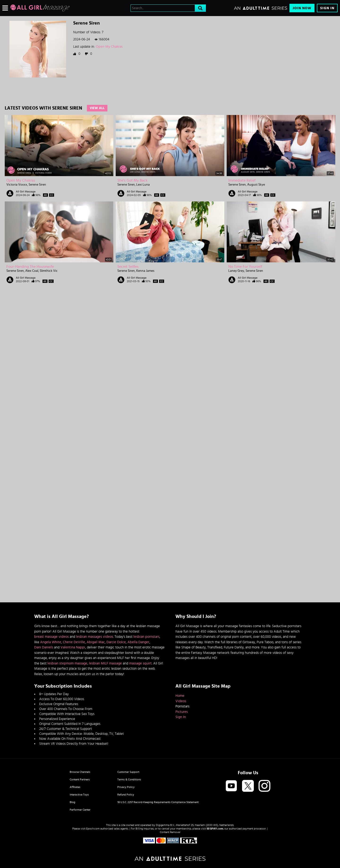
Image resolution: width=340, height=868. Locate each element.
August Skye (256, 185)
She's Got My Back (132, 180)
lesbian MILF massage (105, 663)
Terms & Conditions (129, 779)
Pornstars (182, 706)
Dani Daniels (44, 647)
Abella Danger (138, 642)
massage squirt (140, 663)
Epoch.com (93, 829)
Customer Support (128, 772)
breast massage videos (51, 637)
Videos (181, 701)
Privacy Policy (126, 787)
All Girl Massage (26, 191)
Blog (72, 802)
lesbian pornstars (146, 637)
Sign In (327, 8)
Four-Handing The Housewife (30, 267)
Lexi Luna (143, 185)
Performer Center (80, 810)
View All (97, 108)
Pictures (182, 712)
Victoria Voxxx (17, 185)
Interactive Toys (79, 795)
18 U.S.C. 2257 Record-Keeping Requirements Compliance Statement (158, 802)
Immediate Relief (242, 180)
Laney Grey (236, 271)
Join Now (302, 8)
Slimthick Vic (49, 271)
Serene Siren (37, 185)
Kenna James (145, 271)
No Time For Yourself (245, 267)
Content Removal (170, 832)
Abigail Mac (96, 642)
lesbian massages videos (95, 637)
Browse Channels (80, 772)
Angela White (51, 642)
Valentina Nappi (73, 647)
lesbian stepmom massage (67, 663)
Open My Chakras (109, 47)
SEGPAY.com (215, 829)
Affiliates (75, 787)
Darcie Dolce (116, 642)
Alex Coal (32, 271)
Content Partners (80, 779)
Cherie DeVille (74, 642)
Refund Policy (126, 795)
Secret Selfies (128, 267)
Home (180, 696)
